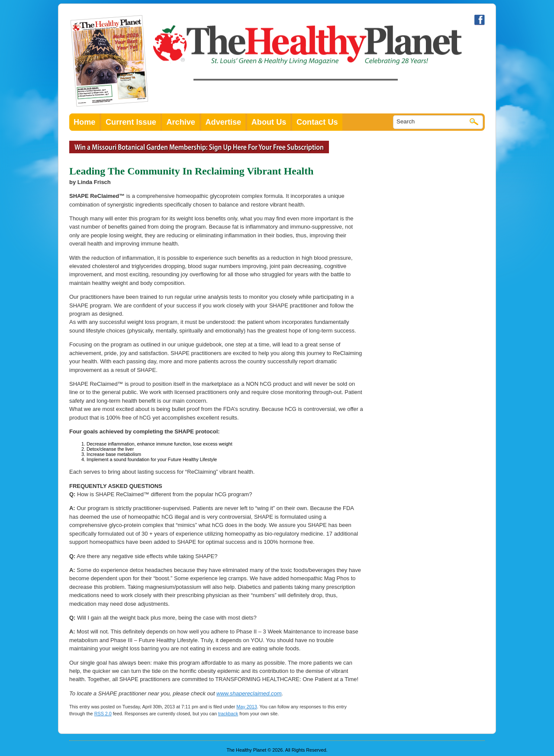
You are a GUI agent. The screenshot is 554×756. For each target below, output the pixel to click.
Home (84, 122)
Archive (181, 122)
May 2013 (246, 707)
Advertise (224, 122)
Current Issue (131, 122)
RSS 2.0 (103, 714)
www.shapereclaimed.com (249, 693)
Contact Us (317, 122)
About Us (269, 122)
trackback (228, 714)
